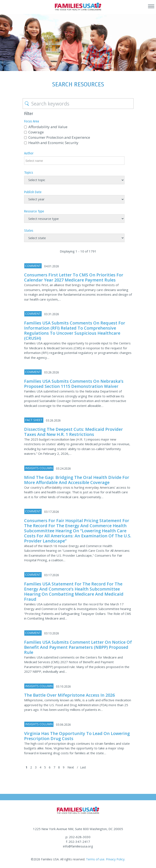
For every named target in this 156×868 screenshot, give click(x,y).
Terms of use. (96, 859)
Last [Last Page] (83, 767)
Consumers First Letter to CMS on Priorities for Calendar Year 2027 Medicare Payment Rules (74, 277)
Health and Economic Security (53, 143)
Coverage (36, 132)
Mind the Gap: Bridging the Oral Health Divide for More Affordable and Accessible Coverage (77, 480)
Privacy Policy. (116, 859)
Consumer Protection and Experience (59, 137)
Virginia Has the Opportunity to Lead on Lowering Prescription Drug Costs (77, 736)
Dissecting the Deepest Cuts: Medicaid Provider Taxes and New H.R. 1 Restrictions (73, 432)
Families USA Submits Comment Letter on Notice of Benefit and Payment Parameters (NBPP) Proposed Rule (78, 647)
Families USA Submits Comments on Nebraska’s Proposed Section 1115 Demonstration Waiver (74, 384)
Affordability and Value (48, 127)
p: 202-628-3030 (78, 837)
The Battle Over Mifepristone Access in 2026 (69, 695)
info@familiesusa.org (78, 846)
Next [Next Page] (71, 767)
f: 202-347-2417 (78, 842)
